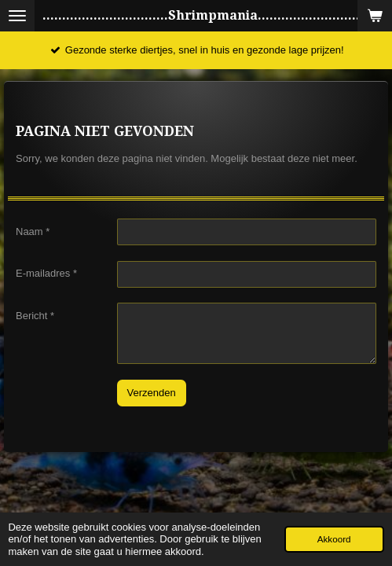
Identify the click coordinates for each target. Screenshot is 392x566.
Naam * (33, 231)
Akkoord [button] (334, 539)
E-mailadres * (46, 273)
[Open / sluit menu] (17, 16)
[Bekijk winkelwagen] (375, 16)
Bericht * (35, 315)
